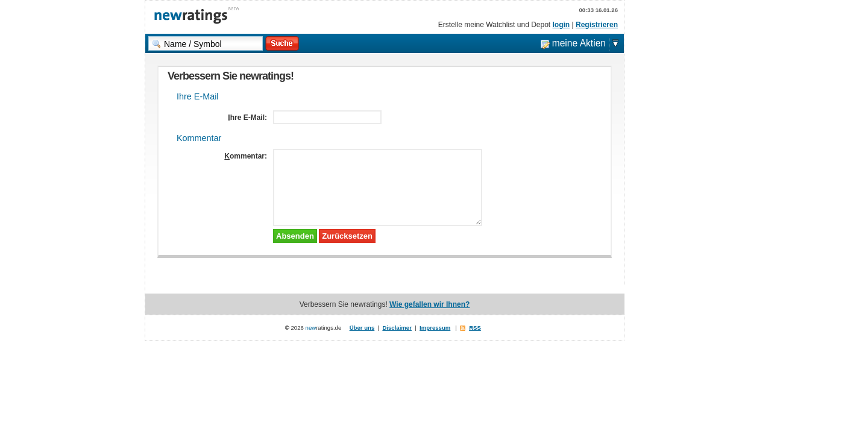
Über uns (362, 328)
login (561, 25)
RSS (475, 328)
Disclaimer (397, 328)
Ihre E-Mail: (247, 118)
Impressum (435, 328)
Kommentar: (246, 156)
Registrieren (597, 25)
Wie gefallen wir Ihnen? (429, 304)
